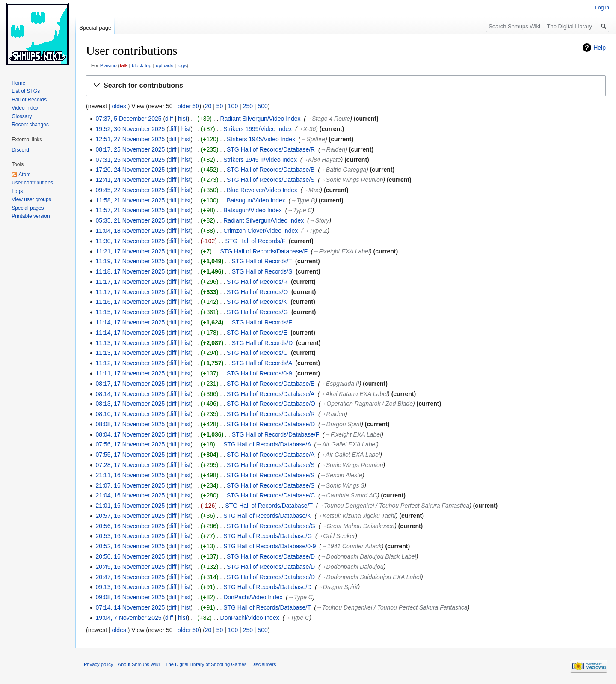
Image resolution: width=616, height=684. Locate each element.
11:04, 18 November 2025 (130, 231)
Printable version (31, 216)
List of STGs (26, 91)
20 (208, 106)
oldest (120, 106)
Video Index (25, 108)
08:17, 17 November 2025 (130, 384)
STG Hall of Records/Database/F (264, 251)
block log (142, 65)
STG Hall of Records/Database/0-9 (269, 546)
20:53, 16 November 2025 (130, 536)
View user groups (31, 199)
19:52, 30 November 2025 (130, 129)
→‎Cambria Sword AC (349, 495)
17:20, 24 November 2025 (130, 170)
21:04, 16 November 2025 (130, 495)
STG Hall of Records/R (257, 282)
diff (169, 119)
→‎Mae (311, 190)
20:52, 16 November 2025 (130, 546)
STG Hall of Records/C (257, 353)
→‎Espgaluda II (340, 384)
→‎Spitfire (313, 139)
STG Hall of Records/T (262, 261)
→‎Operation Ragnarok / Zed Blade (367, 404)
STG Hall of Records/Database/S (271, 180)
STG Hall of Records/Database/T (269, 506)
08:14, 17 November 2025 (130, 394)
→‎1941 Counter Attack (351, 546)
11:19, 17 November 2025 (130, 261)
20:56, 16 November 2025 (130, 526)
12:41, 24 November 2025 (130, 180)
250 (248, 106)
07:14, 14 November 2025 (130, 607)
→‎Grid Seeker (336, 536)
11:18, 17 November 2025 (130, 271)
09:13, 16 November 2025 (130, 587)
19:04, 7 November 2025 (128, 618)
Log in (602, 8)
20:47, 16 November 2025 (130, 577)
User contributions (32, 183)
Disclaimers (264, 664)
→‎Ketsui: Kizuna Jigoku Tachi (356, 516)
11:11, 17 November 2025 (130, 373)
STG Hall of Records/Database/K (267, 516)
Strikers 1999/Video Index (258, 129)
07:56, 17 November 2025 (130, 444)
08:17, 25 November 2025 (130, 149)
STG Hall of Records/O (257, 292)
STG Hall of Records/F (255, 241)
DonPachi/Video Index (253, 597)
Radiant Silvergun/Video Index (260, 119)
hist (183, 119)
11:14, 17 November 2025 (130, 322)
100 (233, 106)
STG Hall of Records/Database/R (271, 149)
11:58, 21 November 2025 (130, 200)
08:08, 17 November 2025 (130, 424)
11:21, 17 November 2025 (130, 251)
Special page (95, 28)
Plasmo (108, 65)
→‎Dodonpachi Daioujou (352, 567)
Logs (17, 191)
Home (18, 83)
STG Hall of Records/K (257, 302)
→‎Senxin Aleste (341, 475)
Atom (24, 175)
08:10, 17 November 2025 (130, 414)
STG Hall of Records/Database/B (271, 170)
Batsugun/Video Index (256, 200)
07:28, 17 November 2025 (130, 465)
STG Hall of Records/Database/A (271, 394)
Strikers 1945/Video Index (261, 139)
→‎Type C (299, 210)
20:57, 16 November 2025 (130, 516)
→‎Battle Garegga (343, 170)
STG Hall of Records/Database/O (271, 404)
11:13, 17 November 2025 (130, 343)
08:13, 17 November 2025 (130, 404)
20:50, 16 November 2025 (130, 556)
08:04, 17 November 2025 (130, 434)
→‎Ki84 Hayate (321, 160)
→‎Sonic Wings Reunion (352, 180)
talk (124, 65)
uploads (164, 65)
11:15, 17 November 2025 (130, 312)
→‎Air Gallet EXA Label (346, 444)
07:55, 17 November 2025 (130, 455)
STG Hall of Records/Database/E (271, 384)
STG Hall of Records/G (257, 312)
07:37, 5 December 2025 (128, 119)
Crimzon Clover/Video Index (261, 231)
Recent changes (30, 125)
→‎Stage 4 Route (328, 119)
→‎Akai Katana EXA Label (354, 394)
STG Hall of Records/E (257, 333)
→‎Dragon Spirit (341, 424)
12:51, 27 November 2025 (130, 139)
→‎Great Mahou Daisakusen (357, 526)
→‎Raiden (333, 149)
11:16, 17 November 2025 (130, 302)
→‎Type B (303, 200)
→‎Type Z (315, 231)
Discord (20, 150)
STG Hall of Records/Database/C (271, 495)
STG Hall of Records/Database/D (271, 424)
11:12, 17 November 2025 (130, 363)
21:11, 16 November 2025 (130, 475)
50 (220, 106)
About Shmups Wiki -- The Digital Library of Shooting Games (182, 664)
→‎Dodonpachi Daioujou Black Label (368, 556)
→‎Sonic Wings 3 (342, 485)
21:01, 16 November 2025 (130, 506)
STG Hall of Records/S (262, 271)
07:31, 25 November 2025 (130, 160)
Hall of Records (29, 100)
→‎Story (319, 220)
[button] (346, 86)
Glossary (22, 116)
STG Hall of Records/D (262, 343)
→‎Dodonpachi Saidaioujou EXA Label (371, 577)
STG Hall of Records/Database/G (271, 526)
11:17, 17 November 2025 (130, 282)
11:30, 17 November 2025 (130, 241)
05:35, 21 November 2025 (130, 220)
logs (182, 65)
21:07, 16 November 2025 (130, 485)
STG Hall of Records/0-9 (259, 373)
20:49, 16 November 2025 (130, 567)
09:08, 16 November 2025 (130, 597)
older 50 (188, 106)
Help (600, 48)
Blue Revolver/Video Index (262, 190)
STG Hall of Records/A (262, 363)
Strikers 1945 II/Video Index (260, 160)
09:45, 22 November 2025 (130, 190)
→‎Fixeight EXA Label (341, 251)
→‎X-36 (307, 129)
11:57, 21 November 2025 (130, 210)
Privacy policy (98, 664)
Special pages (28, 208)
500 (262, 106)
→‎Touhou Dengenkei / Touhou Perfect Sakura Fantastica (394, 506)
